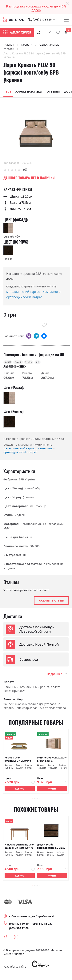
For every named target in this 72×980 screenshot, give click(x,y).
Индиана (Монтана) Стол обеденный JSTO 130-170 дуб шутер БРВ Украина (19, 850)
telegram (36, 336)
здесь (36, 10)
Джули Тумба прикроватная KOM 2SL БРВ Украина (51, 850)
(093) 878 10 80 (19, 929)
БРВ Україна (27, 482)
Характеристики (29, 91)
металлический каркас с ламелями (32, 292)
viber (29, 336)
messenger (44, 336)
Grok (66, 364)
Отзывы (53, 91)
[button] (30, 802)
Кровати (27, 45)
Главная (9, 45)
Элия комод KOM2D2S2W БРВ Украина (52, 762)
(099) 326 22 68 (19, 933)
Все (8, 91)
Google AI (50, 364)
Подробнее (54, 677)
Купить (20, 792)
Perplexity (30, 364)
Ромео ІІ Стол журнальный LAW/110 (18, 762)
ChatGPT (12, 364)
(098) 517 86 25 (42, 20)
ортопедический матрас (24, 297)
